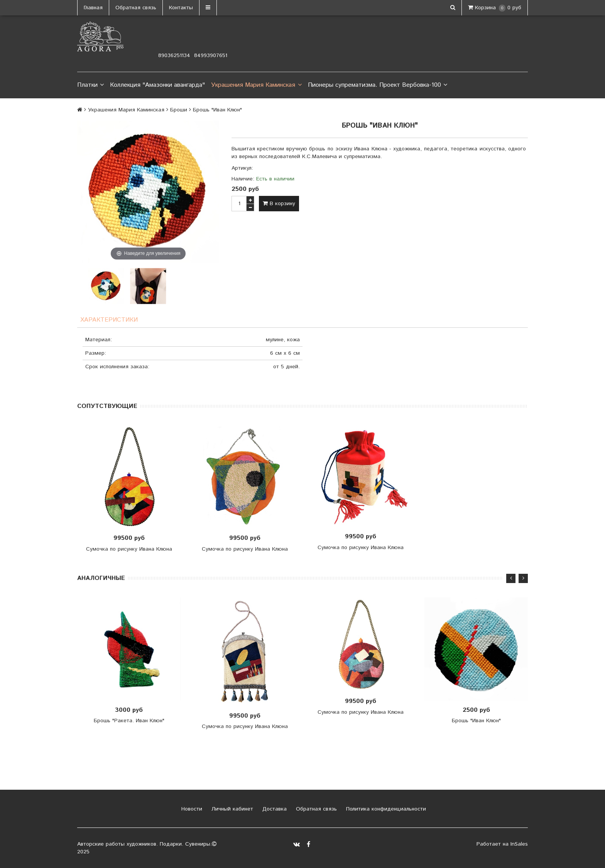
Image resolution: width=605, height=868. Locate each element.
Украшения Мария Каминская (256, 85)
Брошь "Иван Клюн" (476, 721)
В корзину (279, 204)
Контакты (181, 8)
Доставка (274, 809)
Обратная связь (136, 8)
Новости (191, 809)
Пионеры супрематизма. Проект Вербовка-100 (378, 85)
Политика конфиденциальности (385, 809)
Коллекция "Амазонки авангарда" (157, 85)
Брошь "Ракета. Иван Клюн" (129, 721)
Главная (93, 8)
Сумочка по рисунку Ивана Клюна (129, 549)
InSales (519, 844)
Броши (179, 110)
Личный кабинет (231, 809)
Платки (90, 85)
